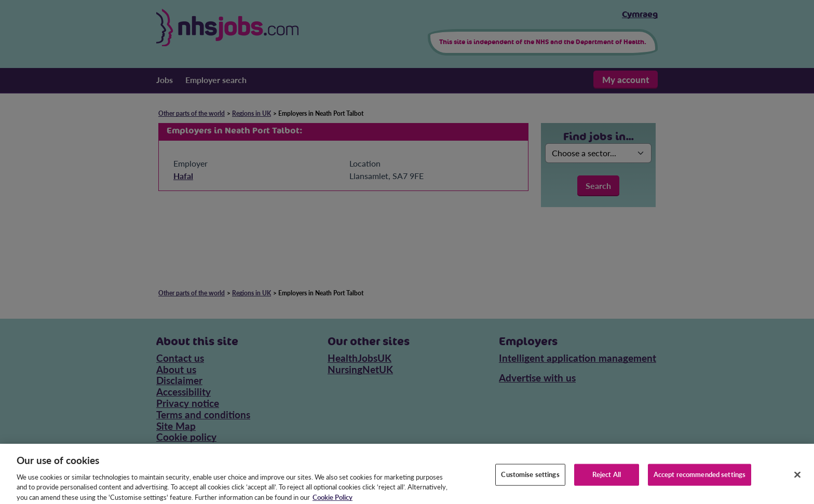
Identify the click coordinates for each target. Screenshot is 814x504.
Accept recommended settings (700, 480)
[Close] (797, 481)
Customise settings (530, 480)
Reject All (607, 480)
